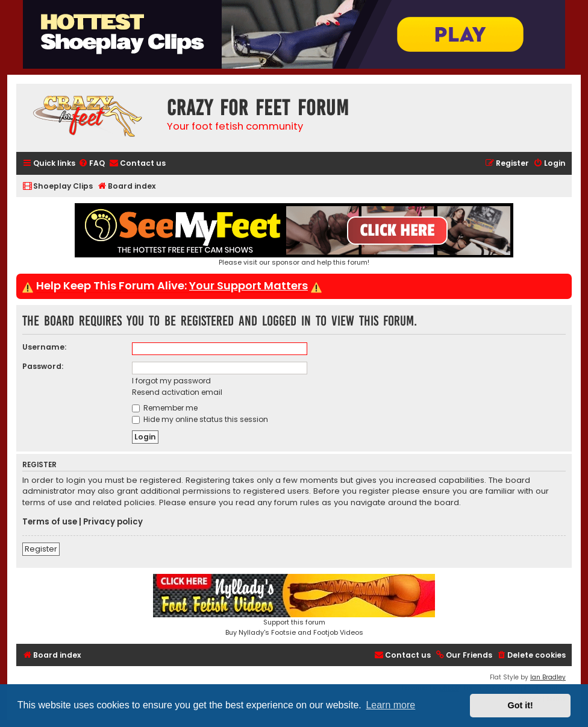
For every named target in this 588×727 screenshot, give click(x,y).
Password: (43, 366)
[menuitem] (92, 164)
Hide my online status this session (200, 419)
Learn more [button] (390, 705)
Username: (44, 347)
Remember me (165, 408)
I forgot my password (171, 381)
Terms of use (50, 522)
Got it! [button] (521, 705)
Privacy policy (113, 522)
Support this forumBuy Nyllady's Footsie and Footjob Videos (294, 606)
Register (41, 549)
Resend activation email (177, 392)
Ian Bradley (548, 677)
